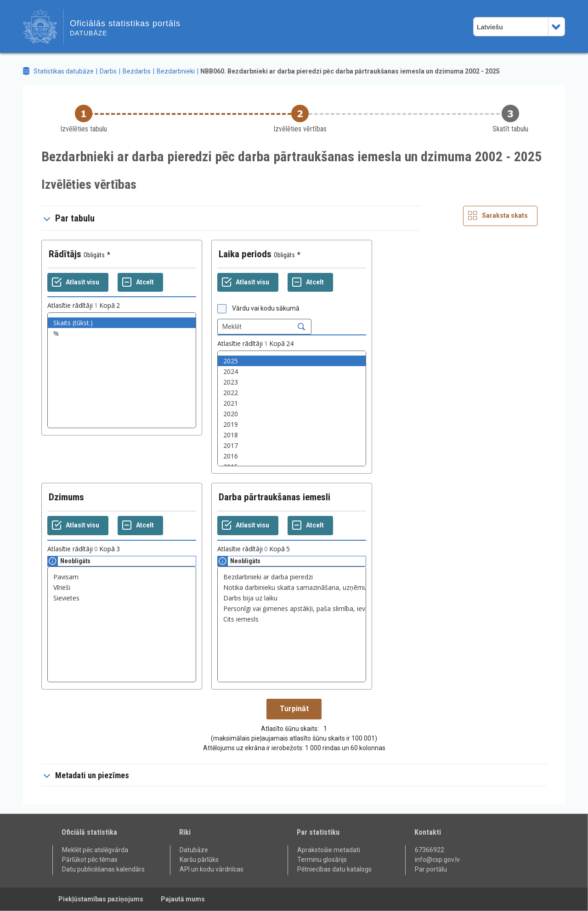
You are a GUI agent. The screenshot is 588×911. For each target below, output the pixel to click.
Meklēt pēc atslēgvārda (95, 850)
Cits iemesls (292, 619)
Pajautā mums (183, 899)
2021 (292, 403)
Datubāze (194, 850)
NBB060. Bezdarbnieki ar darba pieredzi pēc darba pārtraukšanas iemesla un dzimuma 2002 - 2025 (350, 71)
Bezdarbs (137, 71)
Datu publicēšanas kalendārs (103, 869)
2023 (292, 382)
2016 (292, 456)
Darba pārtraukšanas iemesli (274, 497)
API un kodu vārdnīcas (212, 869)
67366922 (430, 850)
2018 (292, 435)
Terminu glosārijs (322, 860)
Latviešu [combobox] (490, 27)
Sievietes (122, 598)
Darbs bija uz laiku (292, 598)
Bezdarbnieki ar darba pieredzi (292, 577)
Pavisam (122, 577)
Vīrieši (122, 587)
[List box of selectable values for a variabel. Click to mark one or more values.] (122, 370)
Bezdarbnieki (176, 71)
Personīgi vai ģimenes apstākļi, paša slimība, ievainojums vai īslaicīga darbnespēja (292, 608)
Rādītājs (65, 254)
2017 (292, 445)
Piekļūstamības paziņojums (101, 899)
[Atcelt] (140, 283)
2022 (292, 393)
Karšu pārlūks (199, 860)
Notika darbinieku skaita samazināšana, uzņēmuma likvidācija (292, 587)
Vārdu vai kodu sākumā (266, 308)
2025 (292, 361)
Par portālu (431, 869)
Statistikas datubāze (64, 71)
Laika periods (245, 254)
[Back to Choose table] (84, 119)
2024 (292, 371)
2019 (292, 424)
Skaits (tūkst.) (122, 323)
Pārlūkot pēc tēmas (90, 860)
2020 (292, 414)
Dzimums (66, 497)
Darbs (108, 71)
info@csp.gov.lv (437, 860)
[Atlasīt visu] (78, 283)
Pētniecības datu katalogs (334, 869)
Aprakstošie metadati (329, 850)
